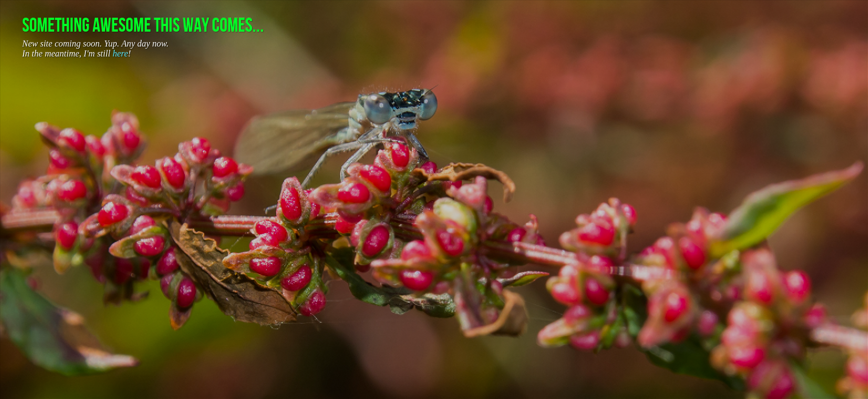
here (120, 53)
